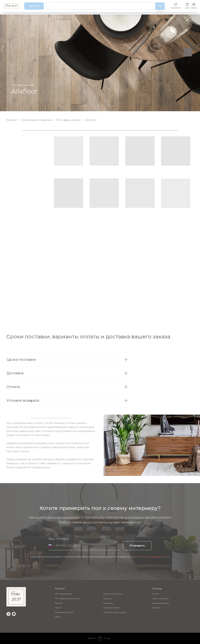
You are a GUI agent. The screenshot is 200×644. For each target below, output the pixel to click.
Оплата (155, 594)
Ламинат (59, 603)
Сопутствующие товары (115, 612)
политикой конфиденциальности (152, 557)
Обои (58, 617)
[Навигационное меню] (194, 6)
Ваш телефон (59, 539)
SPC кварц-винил (68, 120)
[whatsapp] (14, 614)
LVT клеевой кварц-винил (67, 598)
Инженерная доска (64, 612)
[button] (176, 6)
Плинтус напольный (113, 594)
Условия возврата (160, 603)
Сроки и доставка (160, 598)
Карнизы (108, 598)
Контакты (156, 608)
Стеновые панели (112, 608)
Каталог (12, 120)
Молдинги (108, 603)
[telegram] (8, 614)
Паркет (58, 608)
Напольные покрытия (37, 120)
